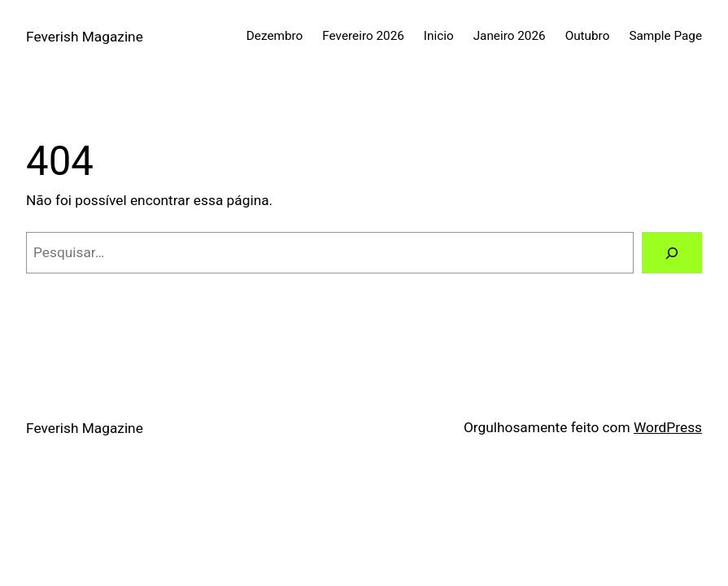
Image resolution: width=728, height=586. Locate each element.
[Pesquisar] (672, 253)
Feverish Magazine (85, 37)
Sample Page (665, 36)
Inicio (439, 36)
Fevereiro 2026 (363, 36)
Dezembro (275, 36)
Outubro (588, 36)
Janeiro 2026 (510, 36)
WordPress (668, 427)
